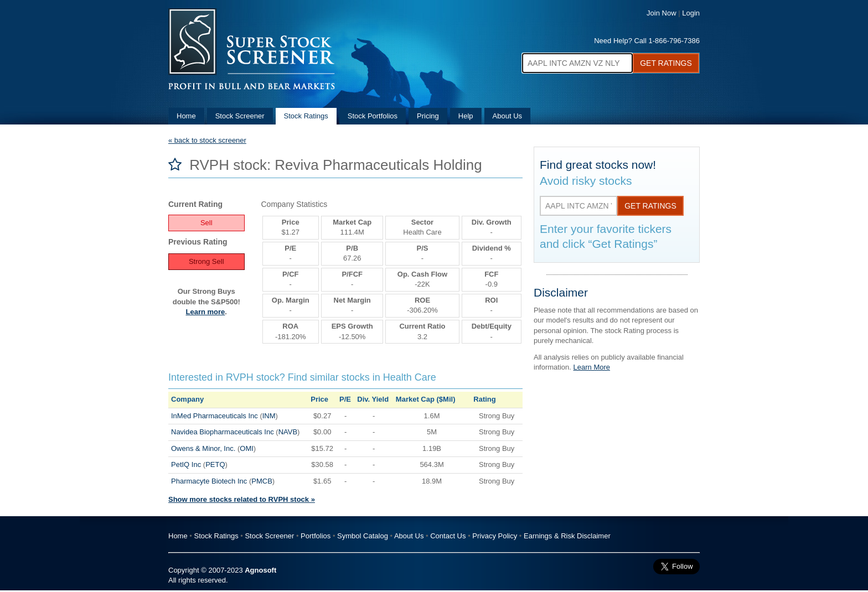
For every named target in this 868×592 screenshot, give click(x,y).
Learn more (206, 312)
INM (269, 416)
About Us (507, 116)
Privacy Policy (495, 536)
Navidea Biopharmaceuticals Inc (223, 432)
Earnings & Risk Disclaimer (567, 536)
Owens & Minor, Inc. (203, 448)
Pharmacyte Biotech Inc (209, 481)
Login (691, 13)
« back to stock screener (207, 140)
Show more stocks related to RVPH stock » (242, 499)
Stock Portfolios (373, 116)
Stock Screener (240, 116)
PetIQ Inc (186, 464)
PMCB (262, 481)
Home (186, 116)
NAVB (288, 432)
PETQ (215, 464)
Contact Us (448, 536)
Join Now (661, 13)
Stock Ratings (306, 116)
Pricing (428, 116)
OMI (247, 448)
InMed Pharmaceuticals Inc (215, 416)
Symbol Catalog (363, 536)
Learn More (592, 367)
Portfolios (316, 536)
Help (466, 116)
